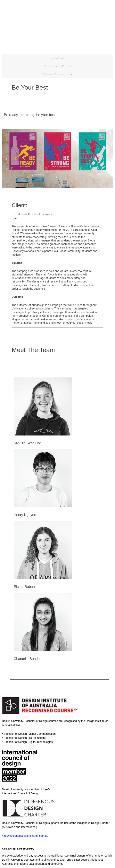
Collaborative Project (57, 66)
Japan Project (57, 58)
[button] (6, 159)
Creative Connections (58, 74)
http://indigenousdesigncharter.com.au (25, 836)
